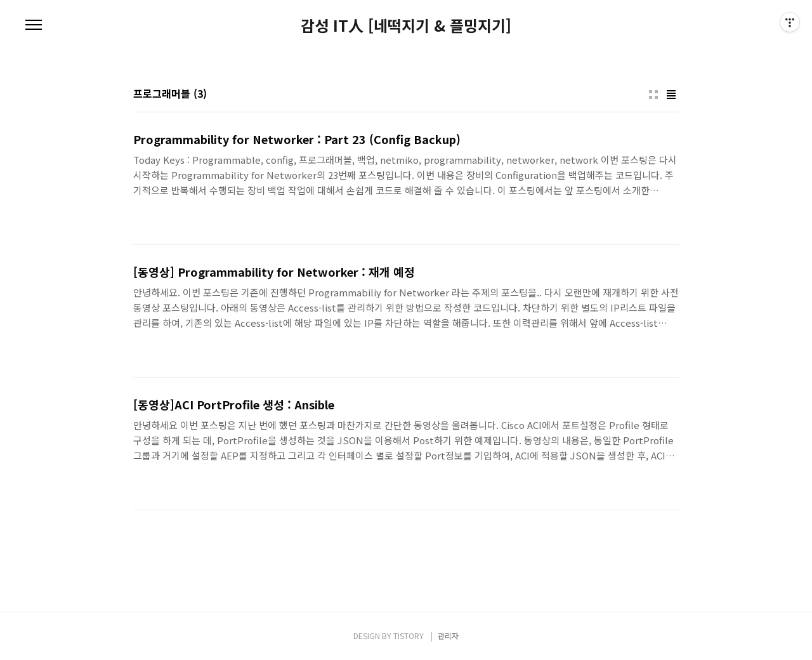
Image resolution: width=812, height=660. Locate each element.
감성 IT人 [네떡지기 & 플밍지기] (406, 25)
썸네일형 (653, 95)
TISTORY (409, 636)
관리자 (448, 636)
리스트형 (671, 95)
